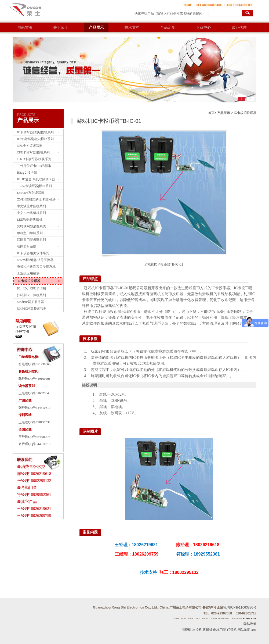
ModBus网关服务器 (30, 302)
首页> (212, 113)
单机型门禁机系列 (30, 233)
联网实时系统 (27, 246)
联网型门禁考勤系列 (31, 240)
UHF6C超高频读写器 (32, 309)
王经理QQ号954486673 (34, 437)
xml (254, 630)
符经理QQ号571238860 (34, 364)
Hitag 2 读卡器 (27, 173)
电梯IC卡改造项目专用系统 (36, 267)
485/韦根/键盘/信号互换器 (35, 260)
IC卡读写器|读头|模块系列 (35, 132)
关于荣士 (61, 27)
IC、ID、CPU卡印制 (31, 288)
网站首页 (25, 27)
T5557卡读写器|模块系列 (34, 186)
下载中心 (203, 27)
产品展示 (96, 27)
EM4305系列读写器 (31, 193)
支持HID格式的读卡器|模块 (36, 199)
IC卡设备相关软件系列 (33, 253)
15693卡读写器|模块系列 (34, 159)
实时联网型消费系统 (31, 226)
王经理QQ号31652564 (34, 393)
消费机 (186, 630)
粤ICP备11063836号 (242, 607)
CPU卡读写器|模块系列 (33, 152)
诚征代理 (239, 27)
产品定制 (168, 27)
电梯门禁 (220, 630)
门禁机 (232, 630)
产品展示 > (225, 113)
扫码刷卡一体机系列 (31, 295)
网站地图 (244, 630)
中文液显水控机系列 (31, 206)
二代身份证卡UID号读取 (34, 166)
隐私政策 (250, 624)
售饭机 (208, 630)
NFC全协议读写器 (30, 146)
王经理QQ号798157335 (34, 422)
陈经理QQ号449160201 (34, 379)
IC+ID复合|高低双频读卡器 (36, 179)
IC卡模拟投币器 (29, 281)
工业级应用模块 (28, 273)
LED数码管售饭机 (30, 220)
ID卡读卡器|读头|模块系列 (35, 139)
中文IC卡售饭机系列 (31, 213)
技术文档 (132, 27)
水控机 (197, 630)
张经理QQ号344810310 (34, 408)
